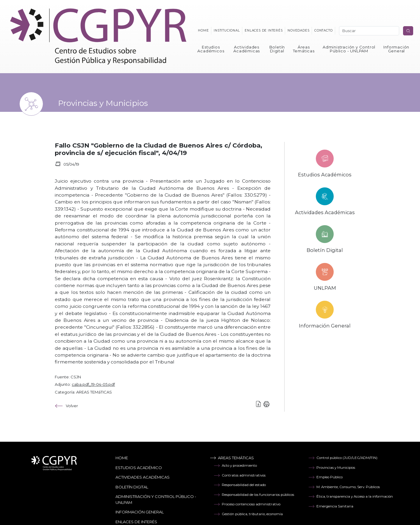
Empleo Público (325, 477)
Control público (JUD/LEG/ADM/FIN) (343, 458)
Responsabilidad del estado (240, 485)
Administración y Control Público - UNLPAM (349, 49)
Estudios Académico (139, 468)
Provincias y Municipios (332, 468)
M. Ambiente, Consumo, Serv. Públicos (344, 487)
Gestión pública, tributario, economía (248, 514)
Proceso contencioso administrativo (247, 504)
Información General (396, 49)
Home (203, 30)
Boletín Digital (277, 49)
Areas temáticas (232, 458)
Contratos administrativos (240, 475)
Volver (66, 406)
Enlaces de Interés (136, 522)
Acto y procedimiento (235, 466)
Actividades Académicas (247, 49)
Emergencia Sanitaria (331, 506)
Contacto (323, 30)
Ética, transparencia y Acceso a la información (351, 496)
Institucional (227, 30)
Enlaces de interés (264, 30)
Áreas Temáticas (304, 49)
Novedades (298, 30)
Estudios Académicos (211, 49)
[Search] (369, 31)
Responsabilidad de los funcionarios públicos (254, 495)
